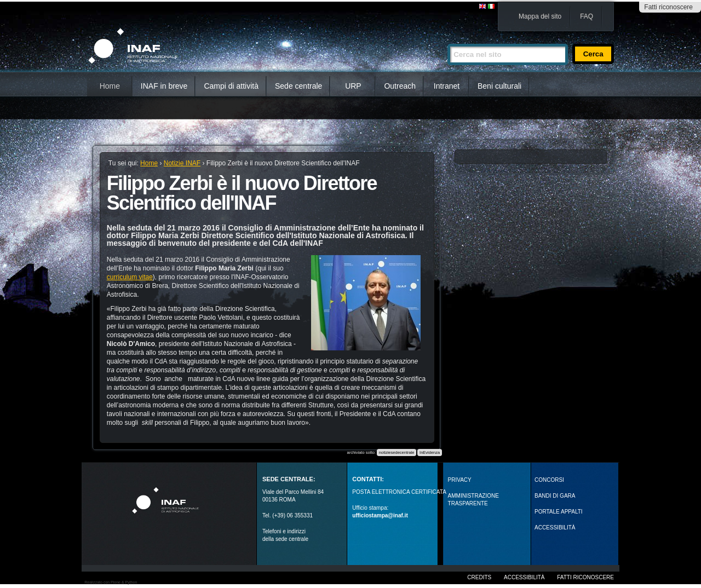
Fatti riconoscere (668, 7)
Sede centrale (298, 86)
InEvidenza (430, 452)
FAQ (587, 16)
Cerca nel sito (447, 39)
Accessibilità (524, 577)
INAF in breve (164, 86)
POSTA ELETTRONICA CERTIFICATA (399, 492)
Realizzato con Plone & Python (111, 582)
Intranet (447, 86)
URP (353, 86)
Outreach (400, 86)
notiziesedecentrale (397, 452)
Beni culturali (499, 86)
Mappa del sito (540, 16)
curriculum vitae (130, 277)
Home (110, 86)
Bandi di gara (555, 496)
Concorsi (549, 480)
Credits (479, 577)
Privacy (460, 480)
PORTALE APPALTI (559, 512)
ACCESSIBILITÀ (555, 528)
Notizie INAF (182, 163)
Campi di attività (231, 86)
